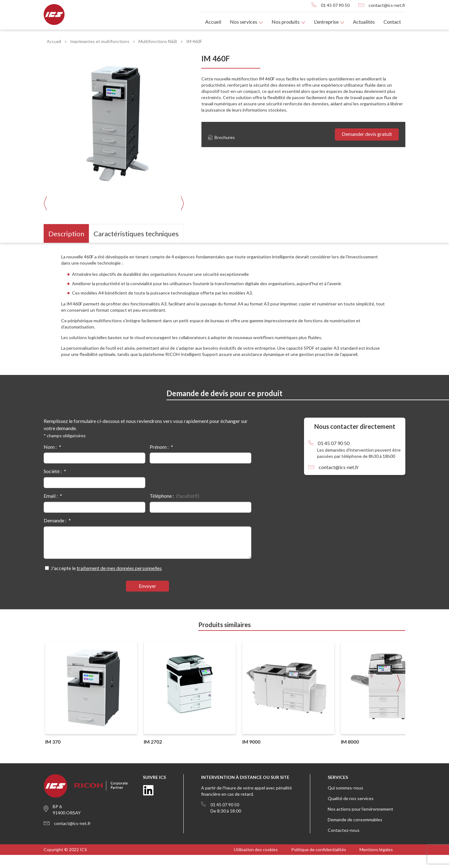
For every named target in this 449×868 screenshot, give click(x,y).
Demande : (55, 533)
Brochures (221, 137)
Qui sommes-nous (345, 801)
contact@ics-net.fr (387, 5)
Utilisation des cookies (256, 863)
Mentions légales (376, 863)
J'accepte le (106, 581)
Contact (392, 22)
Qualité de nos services (351, 811)
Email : (51, 509)
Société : (53, 484)
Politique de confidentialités (319, 863)
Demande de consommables (355, 833)
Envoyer (147, 599)
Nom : (50, 460)
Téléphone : (162, 509)
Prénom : (159, 460)
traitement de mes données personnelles (119, 581)
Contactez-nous (344, 843)
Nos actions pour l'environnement (360, 822)
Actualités (364, 22)
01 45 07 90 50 (335, 5)
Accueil (213, 22)
